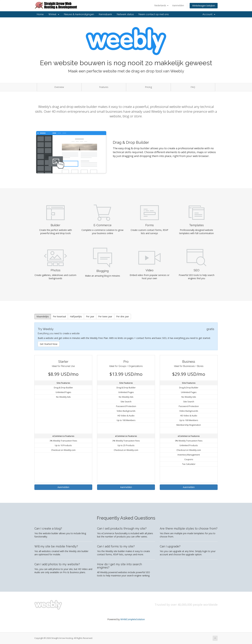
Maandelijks (43, 316)
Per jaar (90, 316)
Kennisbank (105, 14)
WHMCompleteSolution (133, 619)
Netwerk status (125, 14)
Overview (59, 87)
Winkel (54, 14)
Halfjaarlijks (76, 316)
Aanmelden (178, 5)
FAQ (193, 87)
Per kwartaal (59, 316)
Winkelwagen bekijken (204, 6)
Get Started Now (49, 344)
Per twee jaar (105, 316)
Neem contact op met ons (154, 14)
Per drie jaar (123, 316)
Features (104, 87)
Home (40, 14)
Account (209, 14)
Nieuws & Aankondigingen (79, 14)
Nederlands (161, 5)
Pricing (148, 87)
